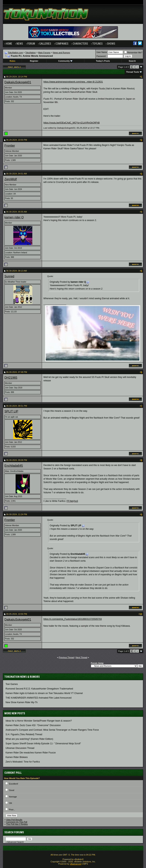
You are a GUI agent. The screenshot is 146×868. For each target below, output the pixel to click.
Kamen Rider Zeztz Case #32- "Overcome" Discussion (33, 725)
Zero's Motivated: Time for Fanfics (23, 762)
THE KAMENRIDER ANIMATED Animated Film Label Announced (38, 698)
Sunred (9, 276)
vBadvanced (76, 864)
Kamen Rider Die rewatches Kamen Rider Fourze (31, 753)
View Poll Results (14, 820)
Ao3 (76, 501)
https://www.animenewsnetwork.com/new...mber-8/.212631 (73, 82)
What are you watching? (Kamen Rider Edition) (29, 739)
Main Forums (44, 53)
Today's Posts (103, 61)
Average (13, 797)
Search (132, 61)
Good (12, 790)
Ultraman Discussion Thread (20, 748)
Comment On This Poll (17, 822)
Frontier (10, 146)
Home (9, 44)
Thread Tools (133, 72)
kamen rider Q (14, 217)
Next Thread (82, 657)
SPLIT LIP (11, 411)
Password (101, 56)
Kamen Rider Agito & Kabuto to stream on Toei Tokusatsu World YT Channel (44, 693)
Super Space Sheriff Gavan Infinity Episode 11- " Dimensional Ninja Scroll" (43, 744)
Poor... (12, 810)
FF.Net (70, 501)
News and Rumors (61, 53)
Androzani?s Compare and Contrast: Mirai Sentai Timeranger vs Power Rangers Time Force (52, 730)
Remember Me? (133, 53)
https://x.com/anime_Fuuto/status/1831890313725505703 (73, 619)
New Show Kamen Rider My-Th (21, 702)
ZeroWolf (11, 179)
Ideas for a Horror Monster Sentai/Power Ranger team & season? (39, 721)
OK (11, 803)
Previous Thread (66, 657)
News (20, 44)
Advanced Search (15, 842)
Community (65, 61)
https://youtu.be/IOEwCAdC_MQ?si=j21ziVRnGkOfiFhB (71, 123)
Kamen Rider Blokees (17, 757)
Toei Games (12, 684)
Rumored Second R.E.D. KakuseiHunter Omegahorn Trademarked (39, 689)
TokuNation (31, 53)
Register (34, 61)
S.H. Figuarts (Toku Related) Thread (24, 734)
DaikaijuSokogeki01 (18, 82)
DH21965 (11, 378)
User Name (102, 52)
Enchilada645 (14, 466)
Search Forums (14, 832)
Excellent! (14, 784)
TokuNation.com (15, 53)
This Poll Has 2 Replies (17, 824)
